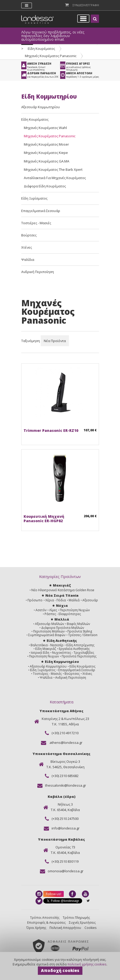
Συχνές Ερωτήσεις (82, 923)
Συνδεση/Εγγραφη (86, 5)
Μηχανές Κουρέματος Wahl (45, 128)
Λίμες (53, 610)
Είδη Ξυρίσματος (34, 198)
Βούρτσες (29, 235)
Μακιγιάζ (62, 585)
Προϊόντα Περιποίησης (79, 656)
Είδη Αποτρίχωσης (80, 645)
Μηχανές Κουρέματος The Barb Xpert (53, 169)
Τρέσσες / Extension (83, 635)
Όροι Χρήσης (36, 928)
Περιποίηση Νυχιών (75, 610)
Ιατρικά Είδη (40, 653)
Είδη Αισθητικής (62, 641)
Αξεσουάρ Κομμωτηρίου (41, 107)
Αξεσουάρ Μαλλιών (50, 624)
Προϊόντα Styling (80, 631)
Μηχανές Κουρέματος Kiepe (46, 153)
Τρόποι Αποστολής (45, 918)
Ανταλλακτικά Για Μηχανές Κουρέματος (55, 178)
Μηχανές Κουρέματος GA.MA (47, 161)
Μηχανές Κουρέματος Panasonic (51, 56)
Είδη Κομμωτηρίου (62, 662)
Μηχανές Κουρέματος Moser (46, 144)
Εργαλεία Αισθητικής (74, 649)
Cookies (90, 928)
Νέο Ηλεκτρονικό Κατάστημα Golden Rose (63, 590)
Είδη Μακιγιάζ (46, 649)
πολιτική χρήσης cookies (87, 964)
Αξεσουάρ (90, 600)
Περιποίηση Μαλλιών (49, 631)
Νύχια (62, 605)
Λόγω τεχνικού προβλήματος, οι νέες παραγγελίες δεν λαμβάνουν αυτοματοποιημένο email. (53, 36)
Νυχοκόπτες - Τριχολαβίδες (73, 653)
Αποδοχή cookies (60, 970)
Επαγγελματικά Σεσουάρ (41, 211)
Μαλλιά (74, 600)
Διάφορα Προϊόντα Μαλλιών (63, 628)
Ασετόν (41, 610)
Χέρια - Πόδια (56, 600)
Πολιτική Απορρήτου (65, 928)
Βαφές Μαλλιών (78, 624)
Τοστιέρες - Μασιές (36, 223)
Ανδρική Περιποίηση (38, 272)
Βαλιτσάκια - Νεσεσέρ (47, 645)
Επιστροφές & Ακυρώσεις (46, 923)
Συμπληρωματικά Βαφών (47, 635)
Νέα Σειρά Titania (62, 595)
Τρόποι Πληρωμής (76, 918)
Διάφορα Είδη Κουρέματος (45, 186)
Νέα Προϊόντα (55, 341)
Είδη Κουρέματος (41, 49)
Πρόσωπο (35, 600)
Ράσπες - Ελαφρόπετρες (63, 614)
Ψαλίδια (28, 260)
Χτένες (27, 247)
